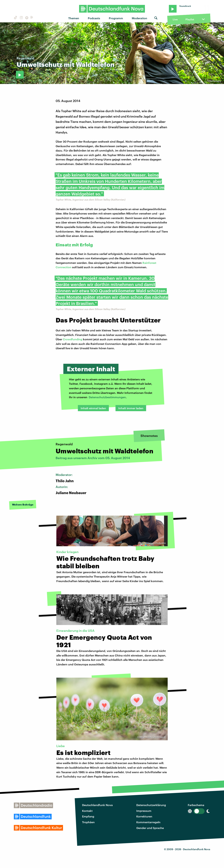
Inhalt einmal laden (93, 408)
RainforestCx (215, 81)
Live (175, 19)
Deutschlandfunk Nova (97, 805)
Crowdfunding (73, 339)
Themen (74, 18)
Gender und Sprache (150, 828)
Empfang (88, 816)
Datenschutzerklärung (151, 805)
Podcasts (94, 18)
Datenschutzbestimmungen (107, 397)
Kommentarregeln (148, 822)
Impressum (144, 811)
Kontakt (87, 811)
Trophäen (88, 822)
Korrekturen (144, 816)
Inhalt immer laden (131, 408)
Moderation (139, 18)
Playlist (190, 19)
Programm (116, 18)
